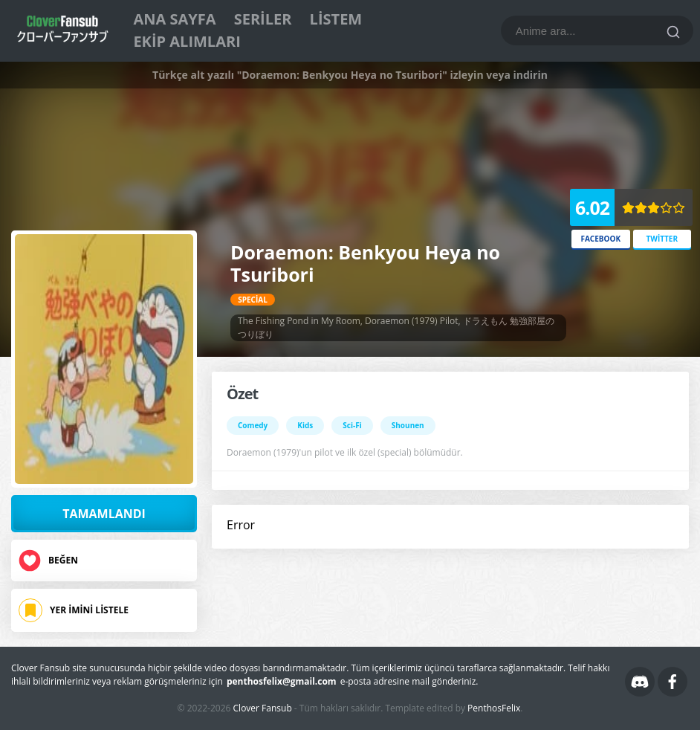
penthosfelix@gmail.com (282, 681)
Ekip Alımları (187, 41)
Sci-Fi (352, 425)
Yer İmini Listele (89, 610)
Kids (305, 425)
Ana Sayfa (174, 19)
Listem (336, 19)
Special (253, 300)
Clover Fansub (263, 708)
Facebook (600, 239)
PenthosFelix (494, 708)
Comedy (253, 425)
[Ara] (673, 32)
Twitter (662, 239)
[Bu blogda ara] (597, 30)
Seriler (263, 19)
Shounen (408, 425)
